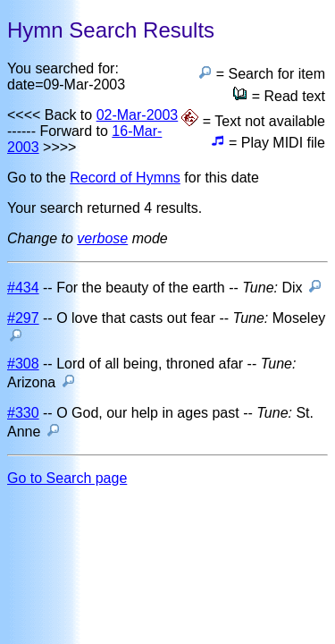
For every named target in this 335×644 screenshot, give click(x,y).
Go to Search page (67, 478)
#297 (23, 318)
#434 (23, 288)
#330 (23, 413)
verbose (102, 238)
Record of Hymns (125, 178)
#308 (23, 364)
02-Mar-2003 (138, 115)
